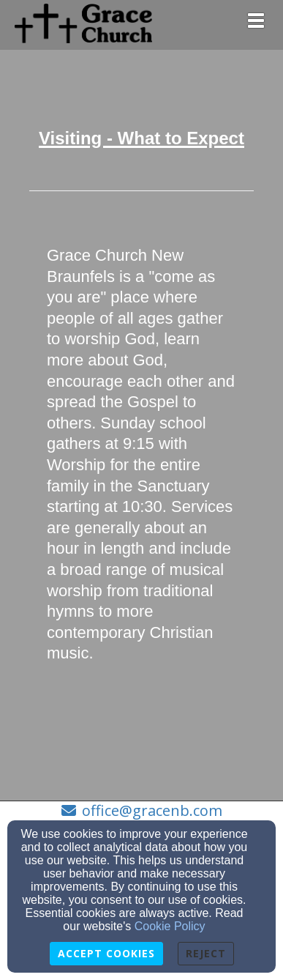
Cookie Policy (170, 926)
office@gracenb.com (152, 810)
